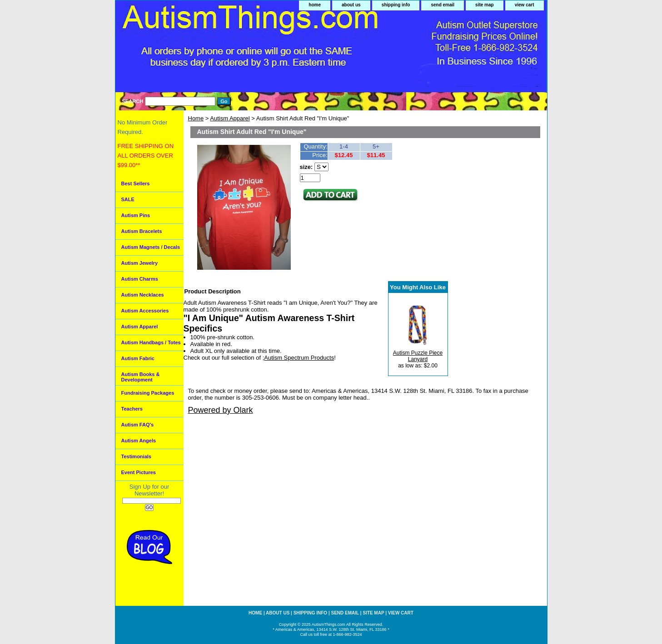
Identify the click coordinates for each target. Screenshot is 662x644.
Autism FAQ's (138, 425)
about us (351, 5)
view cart (525, 5)
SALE (128, 199)
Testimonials (136, 456)
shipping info (396, 5)
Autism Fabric (138, 358)
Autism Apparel (230, 118)
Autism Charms (140, 279)
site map (485, 5)
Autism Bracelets (142, 231)
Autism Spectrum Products (299, 358)
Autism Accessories (145, 311)
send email (443, 5)
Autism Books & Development (141, 377)
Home (196, 118)
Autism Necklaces (143, 295)
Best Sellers (136, 183)
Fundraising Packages (148, 393)
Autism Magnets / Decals (151, 247)
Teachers (132, 409)
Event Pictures (139, 472)
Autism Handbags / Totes (151, 342)
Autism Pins (136, 215)
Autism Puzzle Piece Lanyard (418, 356)
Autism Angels (139, 441)
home (315, 5)
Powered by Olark (221, 410)
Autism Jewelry (140, 263)
